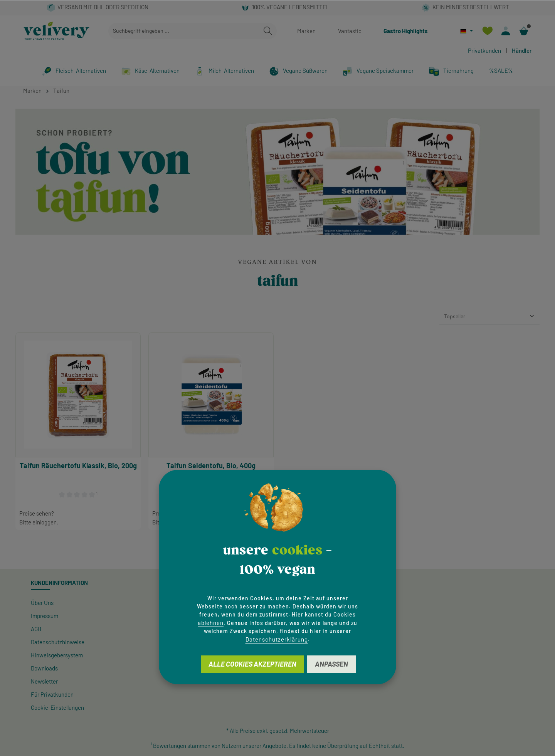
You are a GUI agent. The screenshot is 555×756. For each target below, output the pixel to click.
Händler (522, 50)
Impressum (45, 616)
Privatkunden (484, 50)
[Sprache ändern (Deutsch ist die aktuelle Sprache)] (467, 31)
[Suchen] (268, 31)
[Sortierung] (489, 316)
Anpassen (331, 664)
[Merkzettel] (487, 31)
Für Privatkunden (52, 694)
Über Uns (42, 603)
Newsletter (44, 681)
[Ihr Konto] (505, 31)
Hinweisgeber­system (57, 655)
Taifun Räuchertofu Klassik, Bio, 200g (78, 465)
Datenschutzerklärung (277, 639)
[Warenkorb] (524, 31)
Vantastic (350, 31)
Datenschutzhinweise (58, 642)
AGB (36, 629)
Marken (306, 31)
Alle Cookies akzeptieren (252, 664)
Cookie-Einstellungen (57, 707)
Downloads (44, 668)
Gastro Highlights (406, 31)
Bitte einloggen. (39, 522)
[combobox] (184, 31)
